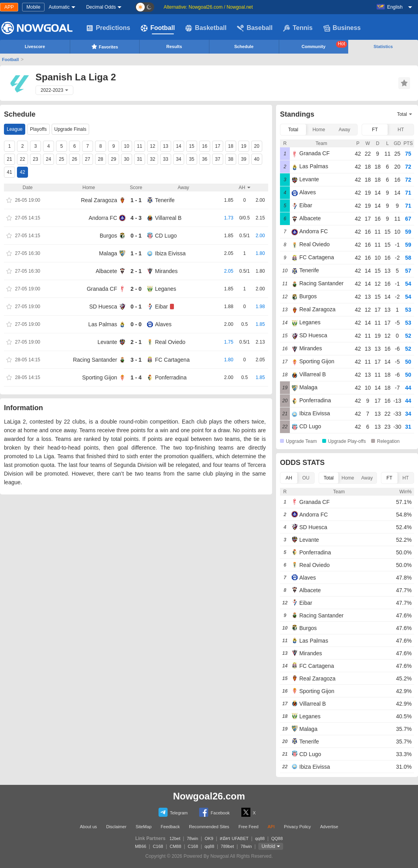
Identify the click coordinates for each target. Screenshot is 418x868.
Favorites (105, 46)
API (271, 827)
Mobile (33, 7)
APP (9, 7)
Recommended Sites (209, 827)
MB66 (141, 846)
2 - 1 (136, 271)
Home (319, 130)
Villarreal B (168, 218)
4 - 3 (136, 218)
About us (88, 827)
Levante (107, 342)
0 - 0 (136, 324)
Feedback (170, 827)
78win (193, 838)
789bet (228, 846)
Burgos (108, 236)
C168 (158, 846)
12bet (175, 838)
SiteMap (144, 827)
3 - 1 (136, 360)
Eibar (161, 307)
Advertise (329, 827)
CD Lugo (166, 236)
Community (325, 45)
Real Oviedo (170, 342)
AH (289, 478)
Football (158, 28)
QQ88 (277, 838)
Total (293, 130)
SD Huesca (103, 307)
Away (344, 130)
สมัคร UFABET (234, 838)
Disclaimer (116, 827)
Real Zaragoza (99, 200)
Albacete (106, 271)
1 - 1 (136, 200)
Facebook (214, 812)
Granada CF (102, 289)
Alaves (163, 324)
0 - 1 (136, 236)
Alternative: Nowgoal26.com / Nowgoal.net (208, 7)
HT (401, 130)
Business (342, 28)
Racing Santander (95, 360)
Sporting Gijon (100, 377)
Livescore (35, 46)
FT (375, 130)
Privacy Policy (297, 827)
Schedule (244, 46)
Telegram (173, 812)
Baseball (255, 28)
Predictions (108, 28)
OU (306, 478)
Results (174, 46)
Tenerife (165, 200)
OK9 (209, 838)
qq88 (260, 838)
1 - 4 (136, 377)
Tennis (298, 28)
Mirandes (166, 271)
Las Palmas (103, 324)
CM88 (175, 846)
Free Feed (249, 827)
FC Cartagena (172, 360)
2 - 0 (136, 289)
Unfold (268, 846)
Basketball (206, 28)
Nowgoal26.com (209, 796)
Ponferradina (171, 377)
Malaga (108, 253)
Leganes (166, 289)
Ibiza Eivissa (170, 253)
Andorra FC (103, 218)
